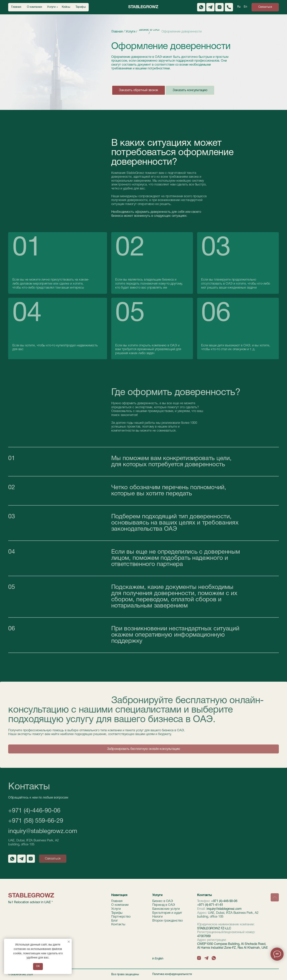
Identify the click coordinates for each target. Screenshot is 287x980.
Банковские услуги (166, 909)
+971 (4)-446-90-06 (34, 811)
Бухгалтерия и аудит (167, 913)
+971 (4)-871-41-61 (210, 905)
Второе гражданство (168, 921)
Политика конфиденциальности (172, 974)
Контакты (118, 924)
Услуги (116, 909)
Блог (115, 921)
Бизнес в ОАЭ (163, 901)
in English (158, 959)
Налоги (157, 917)
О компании (120, 905)
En (245, 7)
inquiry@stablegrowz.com (43, 831)
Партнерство (121, 917)
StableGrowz (143, 7)
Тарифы (117, 913)
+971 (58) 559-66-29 (36, 821)
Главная (117, 901)
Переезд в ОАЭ (164, 905)
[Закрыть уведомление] (69, 942)
